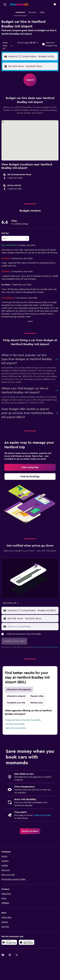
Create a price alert (42, 815)
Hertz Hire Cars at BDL (16, 728)
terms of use (38, 647)
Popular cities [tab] (37, 696)
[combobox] (8, 46)
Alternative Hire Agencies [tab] (19, 690)
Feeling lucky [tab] (36, 703)
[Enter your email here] (32, 627)
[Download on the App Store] (27, 942)
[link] (30, 467)
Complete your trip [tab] (16, 703)
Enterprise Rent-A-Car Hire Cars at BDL (23, 720)
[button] (5, 4)
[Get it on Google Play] (9, 942)
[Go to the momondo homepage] (19, 4)
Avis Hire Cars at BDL (15, 724)
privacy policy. (53, 647)
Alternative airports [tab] (16, 696)
